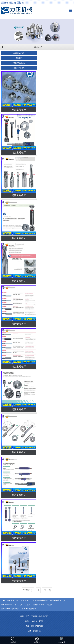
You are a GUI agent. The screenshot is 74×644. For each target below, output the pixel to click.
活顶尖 (28, 605)
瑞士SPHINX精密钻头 (10, 609)
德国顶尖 (19, 58)
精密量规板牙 (19, 110)
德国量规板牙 (6, 605)
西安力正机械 (39, 605)
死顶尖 (50, 605)
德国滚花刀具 (19, 53)
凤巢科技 (37, 631)
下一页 (47, 590)
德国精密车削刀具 (58, 600)
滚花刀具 (18, 605)
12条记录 (28, 590)
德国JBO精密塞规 (29, 609)
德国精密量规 (19, 63)
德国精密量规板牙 (40, 600)
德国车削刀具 (19, 68)
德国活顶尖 (25, 600)
